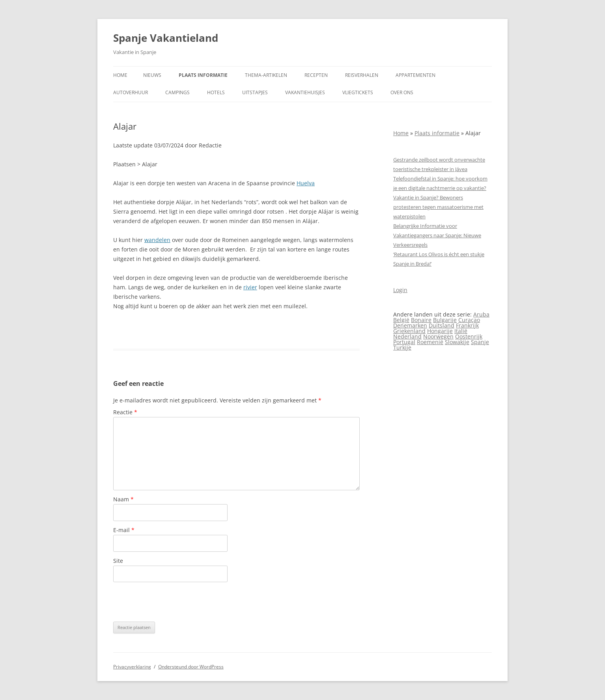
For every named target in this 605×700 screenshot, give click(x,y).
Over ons (402, 92)
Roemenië (430, 342)
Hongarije (440, 331)
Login (400, 290)
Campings (177, 92)
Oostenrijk (469, 336)
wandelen (157, 240)
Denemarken (410, 325)
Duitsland (442, 325)
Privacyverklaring (132, 667)
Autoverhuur (131, 92)
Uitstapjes (255, 92)
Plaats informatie (203, 75)
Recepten (316, 75)
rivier (250, 287)
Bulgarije (445, 320)
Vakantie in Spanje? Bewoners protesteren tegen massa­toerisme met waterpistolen (438, 207)
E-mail (124, 530)
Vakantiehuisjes (305, 92)
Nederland (407, 336)
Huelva (306, 183)
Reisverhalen (362, 75)
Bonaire (421, 320)
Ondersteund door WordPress (191, 667)
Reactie (125, 412)
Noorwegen (438, 336)
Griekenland (409, 331)
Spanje (480, 342)
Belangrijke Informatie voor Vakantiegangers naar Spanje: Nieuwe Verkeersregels (437, 235)
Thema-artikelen (266, 75)
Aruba (481, 314)
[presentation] (173, 602)
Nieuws (152, 75)
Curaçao (469, 320)
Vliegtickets (358, 92)
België (401, 320)
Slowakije (457, 342)
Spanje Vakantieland (166, 38)
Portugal (404, 342)
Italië (461, 331)
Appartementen (415, 75)
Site (118, 561)
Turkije (402, 347)
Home (120, 75)
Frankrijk (467, 325)
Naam (123, 499)
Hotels (216, 92)
